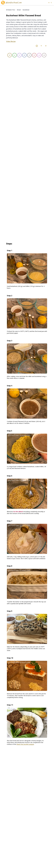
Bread (19, 10)
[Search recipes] (51, 3)
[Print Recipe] (46, 46)
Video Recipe (11, 41)
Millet (9, 106)
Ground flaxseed (13, 111)
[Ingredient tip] (25, 101)
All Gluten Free (11, 10)
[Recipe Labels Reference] (37, 46)
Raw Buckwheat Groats (15, 101)
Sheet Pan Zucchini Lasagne (25, 675)
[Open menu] (49, 3)
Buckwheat (26, 10)
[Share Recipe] (41, 46)
